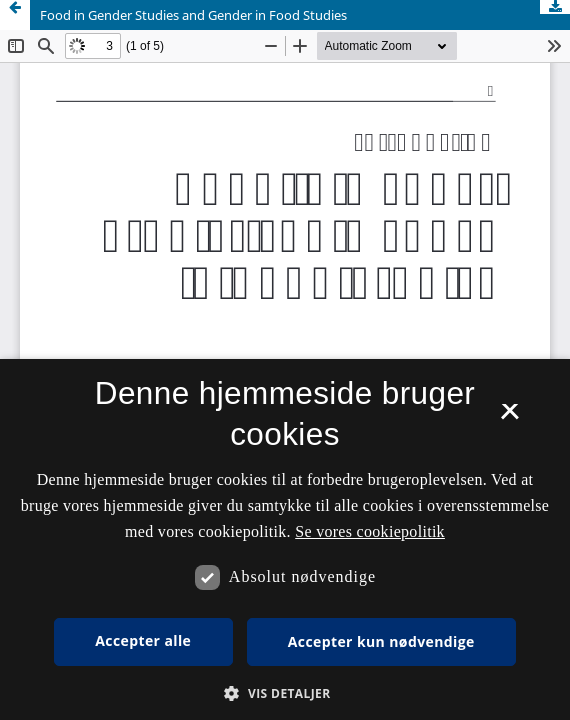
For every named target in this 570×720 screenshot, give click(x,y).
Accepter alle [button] (143, 640)
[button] (284, 693)
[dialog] (285, 539)
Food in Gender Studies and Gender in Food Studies (193, 15)
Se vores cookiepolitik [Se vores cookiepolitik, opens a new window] (370, 531)
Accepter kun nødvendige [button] (381, 641)
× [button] (509, 418)
